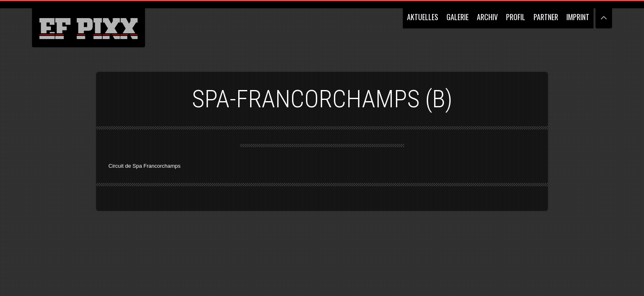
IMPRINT (578, 17)
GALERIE (458, 17)
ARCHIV (487, 17)
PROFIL (516, 17)
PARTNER (546, 17)
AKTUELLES (423, 17)
